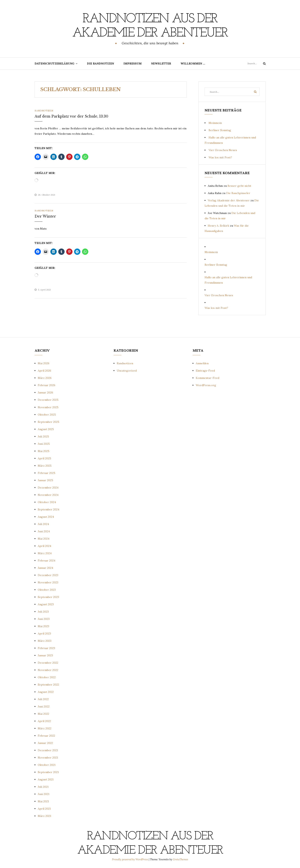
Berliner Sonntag (220, 130)
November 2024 (48, 495)
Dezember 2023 (48, 575)
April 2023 (44, 633)
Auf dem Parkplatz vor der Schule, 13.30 (71, 116)
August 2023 (46, 604)
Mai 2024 (44, 539)
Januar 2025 (45, 480)
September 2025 (48, 422)
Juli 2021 (43, 787)
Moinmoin (215, 123)
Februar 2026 (47, 385)
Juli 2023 (43, 612)
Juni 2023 (44, 619)
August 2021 (46, 779)
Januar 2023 (45, 655)
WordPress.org (206, 385)
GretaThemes (181, 859)
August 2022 (46, 692)
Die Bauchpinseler (238, 193)
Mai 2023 (43, 626)
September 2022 (48, 685)
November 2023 (48, 582)
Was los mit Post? (220, 157)
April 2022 (44, 721)
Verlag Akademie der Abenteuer (229, 200)
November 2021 (48, 758)
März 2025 (45, 466)
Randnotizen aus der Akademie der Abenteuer (150, 26)
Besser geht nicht (239, 186)
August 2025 (46, 429)
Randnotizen (44, 111)
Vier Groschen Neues (223, 150)
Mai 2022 (43, 714)
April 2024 (44, 546)
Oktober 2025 (47, 415)
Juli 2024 (43, 524)
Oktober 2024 (47, 502)
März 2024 (45, 553)
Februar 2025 (47, 473)
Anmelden (202, 363)
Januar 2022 (45, 743)
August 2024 (46, 517)
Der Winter (45, 216)
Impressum (133, 64)
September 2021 (48, 772)
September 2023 (48, 597)
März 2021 (44, 816)
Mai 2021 (43, 801)
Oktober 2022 (47, 677)
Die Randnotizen (100, 64)
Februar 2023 (46, 648)
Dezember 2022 (48, 663)
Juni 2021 (44, 794)
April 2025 (44, 458)
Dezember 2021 (48, 750)
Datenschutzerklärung (54, 64)
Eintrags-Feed (205, 371)
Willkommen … (193, 64)
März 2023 (45, 641)
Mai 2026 (44, 363)
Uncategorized (127, 371)
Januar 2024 (45, 568)
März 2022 (45, 728)
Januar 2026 (45, 392)
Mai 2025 (44, 451)
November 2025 (48, 407)
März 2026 (45, 378)
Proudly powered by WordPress (130, 859)
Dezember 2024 (48, 488)
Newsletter (161, 64)
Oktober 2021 (47, 765)
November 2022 (48, 670)
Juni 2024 (44, 531)
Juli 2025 (43, 436)
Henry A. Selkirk (218, 226)
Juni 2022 (44, 706)
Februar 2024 (47, 561)
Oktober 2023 (47, 590)
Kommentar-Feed (207, 378)
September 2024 (48, 509)
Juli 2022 (43, 699)
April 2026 (44, 371)
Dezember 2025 (48, 400)
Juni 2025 (44, 444)
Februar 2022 (46, 736)
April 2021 (44, 809)
